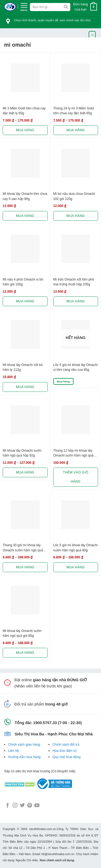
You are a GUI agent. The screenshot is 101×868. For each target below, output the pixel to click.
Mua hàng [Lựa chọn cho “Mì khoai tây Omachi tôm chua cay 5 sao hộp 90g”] (25, 216)
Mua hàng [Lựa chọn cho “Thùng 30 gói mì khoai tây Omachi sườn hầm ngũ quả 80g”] (25, 567)
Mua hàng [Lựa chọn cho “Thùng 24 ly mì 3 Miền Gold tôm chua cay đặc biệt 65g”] (76, 130)
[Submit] (66, 7)
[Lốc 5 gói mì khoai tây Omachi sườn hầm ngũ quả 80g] (76, 515)
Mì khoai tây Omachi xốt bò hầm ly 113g (23, 367)
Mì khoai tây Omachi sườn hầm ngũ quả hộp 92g (22, 453)
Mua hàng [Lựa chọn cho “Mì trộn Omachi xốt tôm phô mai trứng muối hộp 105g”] (76, 301)
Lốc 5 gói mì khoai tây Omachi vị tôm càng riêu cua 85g (76, 367)
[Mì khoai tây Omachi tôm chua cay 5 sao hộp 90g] (25, 163)
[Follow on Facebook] (8, 806)
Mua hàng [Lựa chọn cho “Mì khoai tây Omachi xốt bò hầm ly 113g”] (25, 387)
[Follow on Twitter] (22, 806)
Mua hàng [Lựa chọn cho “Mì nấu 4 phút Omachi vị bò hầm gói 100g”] (25, 301)
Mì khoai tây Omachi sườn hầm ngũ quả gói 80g (22, 633)
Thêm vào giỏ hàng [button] (76, 477)
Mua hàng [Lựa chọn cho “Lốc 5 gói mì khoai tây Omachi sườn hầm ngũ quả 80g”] (76, 567)
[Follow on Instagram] (15, 806)
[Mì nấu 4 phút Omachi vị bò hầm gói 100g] (25, 249)
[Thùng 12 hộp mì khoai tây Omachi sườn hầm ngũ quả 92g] (76, 420)
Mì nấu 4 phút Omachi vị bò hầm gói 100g (23, 282)
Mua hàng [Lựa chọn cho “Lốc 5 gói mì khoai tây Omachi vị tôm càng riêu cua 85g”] (63, 381)
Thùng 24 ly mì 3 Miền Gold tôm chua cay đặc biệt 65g (74, 111)
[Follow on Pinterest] (30, 806)
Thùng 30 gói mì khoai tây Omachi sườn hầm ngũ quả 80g (23, 548)
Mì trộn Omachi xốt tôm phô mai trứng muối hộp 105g (74, 282)
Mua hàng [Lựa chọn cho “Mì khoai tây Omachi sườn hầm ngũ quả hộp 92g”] (25, 472)
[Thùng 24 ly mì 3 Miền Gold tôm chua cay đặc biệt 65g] (76, 78)
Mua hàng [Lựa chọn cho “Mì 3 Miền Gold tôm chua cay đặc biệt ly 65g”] (25, 130)
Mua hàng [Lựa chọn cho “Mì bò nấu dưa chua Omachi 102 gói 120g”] (76, 216)
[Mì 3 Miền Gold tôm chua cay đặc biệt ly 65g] (25, 78)
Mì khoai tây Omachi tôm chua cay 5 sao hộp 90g (25, 196)
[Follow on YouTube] (37, 806)
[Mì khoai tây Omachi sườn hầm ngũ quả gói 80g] (25, 600)
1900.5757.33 (45, 723)
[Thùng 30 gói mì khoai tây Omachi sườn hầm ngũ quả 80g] (25, 515)
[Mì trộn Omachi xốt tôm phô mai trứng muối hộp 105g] (76, 249)
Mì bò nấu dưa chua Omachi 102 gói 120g (74, 196)
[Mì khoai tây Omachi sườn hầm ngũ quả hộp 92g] (25, 420)
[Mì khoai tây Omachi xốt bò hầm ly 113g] (25, 334)
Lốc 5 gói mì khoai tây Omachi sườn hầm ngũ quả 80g (76, 548)
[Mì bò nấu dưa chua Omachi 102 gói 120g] (76, 163)
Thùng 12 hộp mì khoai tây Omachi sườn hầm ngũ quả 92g (74, 454)
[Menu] (24, 6)
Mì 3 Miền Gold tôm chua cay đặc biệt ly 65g (24, 111)
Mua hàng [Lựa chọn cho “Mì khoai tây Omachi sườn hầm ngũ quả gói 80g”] (25, 653)
